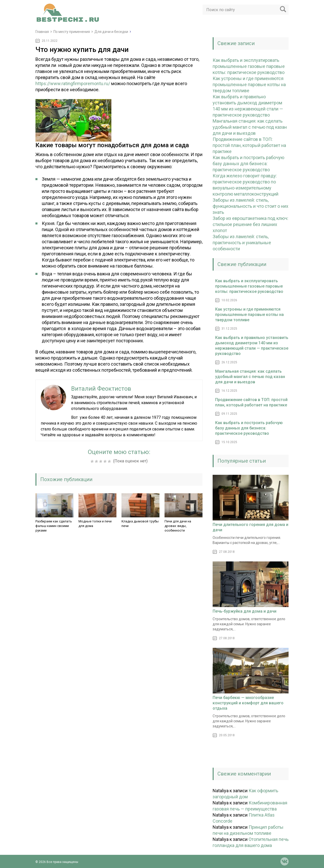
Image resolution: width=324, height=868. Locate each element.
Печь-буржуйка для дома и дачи (245, 611)
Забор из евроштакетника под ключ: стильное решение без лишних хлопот (250, 224)
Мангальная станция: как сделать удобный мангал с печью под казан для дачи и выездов (250, 127)
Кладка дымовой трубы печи (140, 524)
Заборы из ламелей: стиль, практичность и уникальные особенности (242, 243)
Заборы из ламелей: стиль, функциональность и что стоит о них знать (250, 206)
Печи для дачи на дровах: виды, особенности (178, 526)
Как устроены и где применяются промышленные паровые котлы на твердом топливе (249, 84)
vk (285, 861)
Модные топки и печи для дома (95, 524)
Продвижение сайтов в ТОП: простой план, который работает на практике (249, 145)
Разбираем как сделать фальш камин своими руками (54, 526)
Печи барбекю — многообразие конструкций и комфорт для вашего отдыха (248, 703)
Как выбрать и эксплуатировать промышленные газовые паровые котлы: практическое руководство (249, 66)
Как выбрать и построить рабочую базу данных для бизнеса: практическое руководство (248, 164)
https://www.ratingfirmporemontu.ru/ (73, 83)
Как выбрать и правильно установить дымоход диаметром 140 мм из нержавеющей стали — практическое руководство (252, 346)
